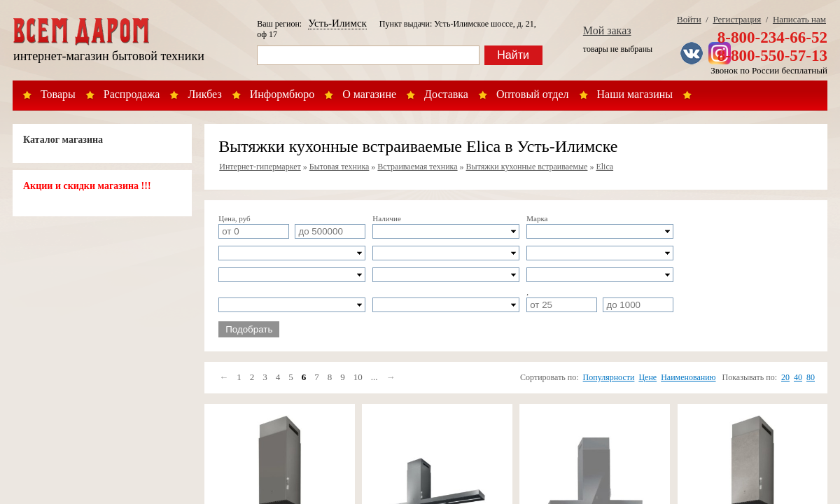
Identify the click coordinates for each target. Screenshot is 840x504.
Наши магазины (635, 94)
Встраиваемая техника (417, 167)
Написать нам (799, 19)
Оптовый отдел (533, 94)
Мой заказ (607, 30)
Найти (513, 55)
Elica (604, 167)
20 (785, 377)
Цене (647, 377)
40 (798, 377)
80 (811, 377)
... (374, 377)
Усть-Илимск (337, 23)
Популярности (609, 377)
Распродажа (132, 94)
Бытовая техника (339, 167)
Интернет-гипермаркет (260, 167)
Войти (689, 19)
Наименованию (688, 377)
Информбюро (282, 94)
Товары (58, 94)
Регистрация (737, 19)
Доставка (446, 94)
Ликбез (204, 94)
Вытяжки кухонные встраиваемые (527, 167)
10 (358, 377)
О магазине (369, 94)
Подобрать (249, 329)
